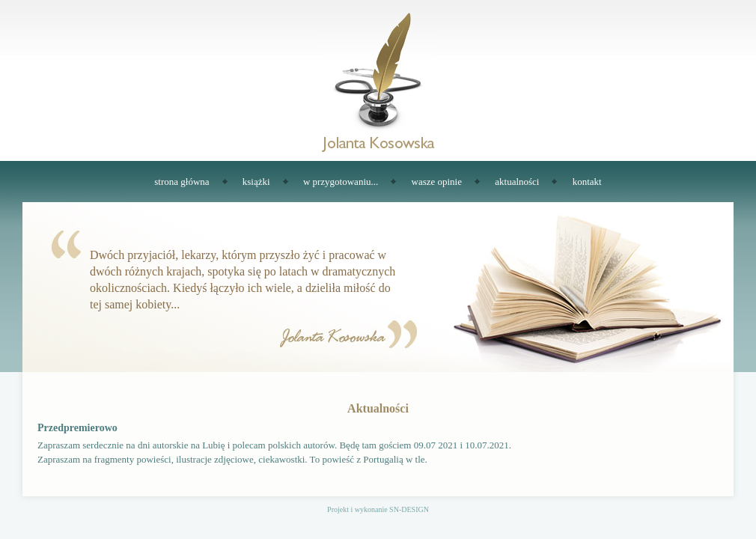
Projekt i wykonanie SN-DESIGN (378, 509)
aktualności (517, 182)
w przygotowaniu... (341, 182)
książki (256, 182)
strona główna (182, 182)
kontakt (587, 182)
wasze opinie (437, 182)
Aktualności (378, 408)
